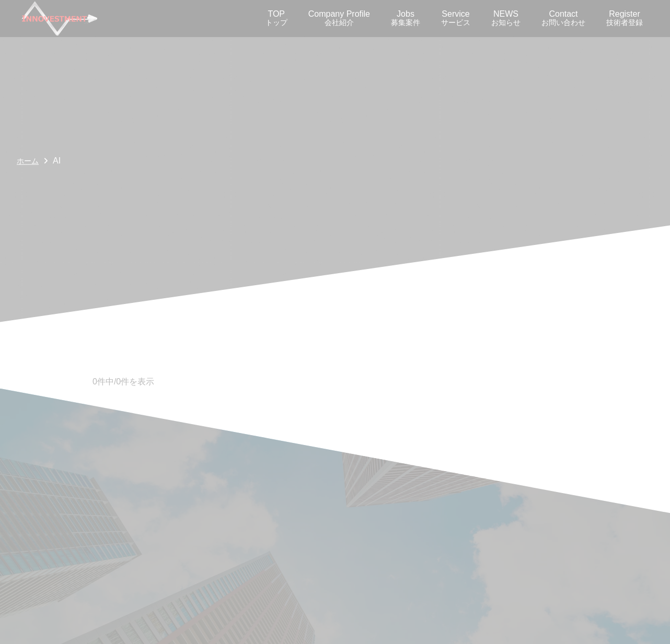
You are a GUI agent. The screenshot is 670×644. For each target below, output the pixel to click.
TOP (276, 18)
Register (625, 18)
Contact (563, 18)
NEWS (506, 18)
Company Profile (339, 18)
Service (456, 18)
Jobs (406, 18)
